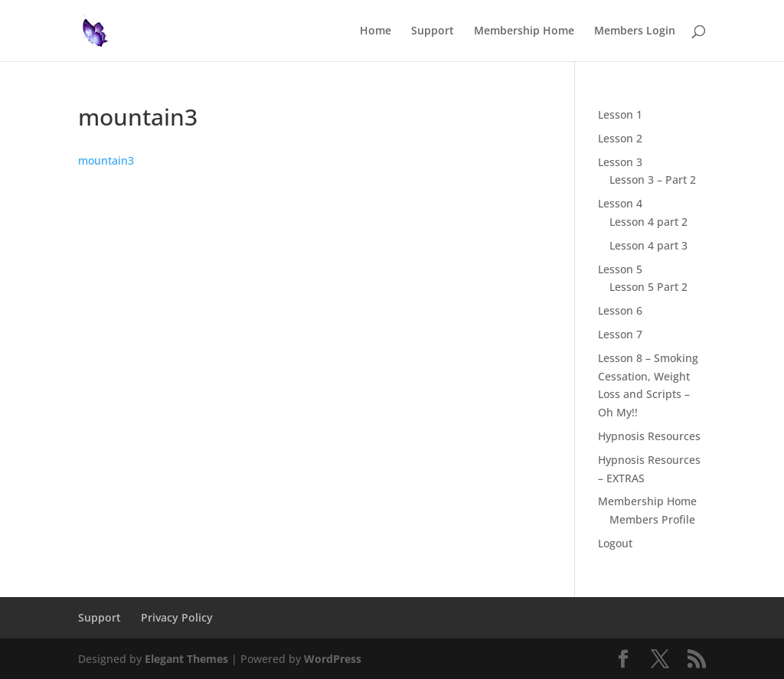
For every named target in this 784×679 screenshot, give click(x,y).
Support (433, 31)
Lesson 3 (620, 162)
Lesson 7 (620, 334)
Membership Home (524, 31)
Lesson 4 (620, 203)
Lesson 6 (620, 310)
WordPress (333, 659)
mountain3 (106, 160)
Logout (615, 543)
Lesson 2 (620, 138)
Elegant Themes (186, 659)
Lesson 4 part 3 (648, 245)
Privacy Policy (177, 617)
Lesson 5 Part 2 (648, 287)
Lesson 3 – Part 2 (653, 180)
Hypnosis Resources (649, 436)
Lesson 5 (620, 269)
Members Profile (652, 519)
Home (376, 31)
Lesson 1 (620, 114)
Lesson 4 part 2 (648, 222)
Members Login (635, 31)
